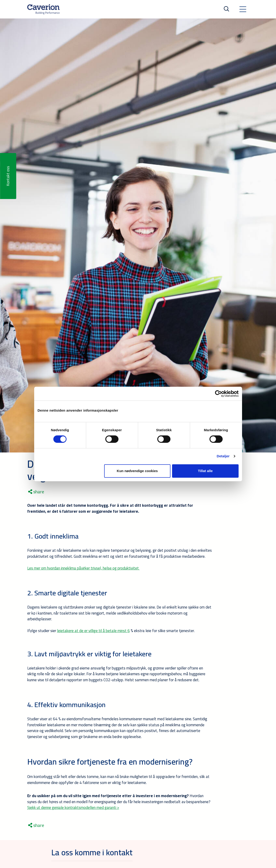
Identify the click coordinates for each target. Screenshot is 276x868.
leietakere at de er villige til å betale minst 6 (93, 631)
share (36, 492)
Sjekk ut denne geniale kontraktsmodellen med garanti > (73, 808)
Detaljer (223, 456)
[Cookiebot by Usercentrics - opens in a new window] (218, 394)
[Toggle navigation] (243, 9)
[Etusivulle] (43, 9)
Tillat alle (205, 471)
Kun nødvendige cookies (137, 471)
